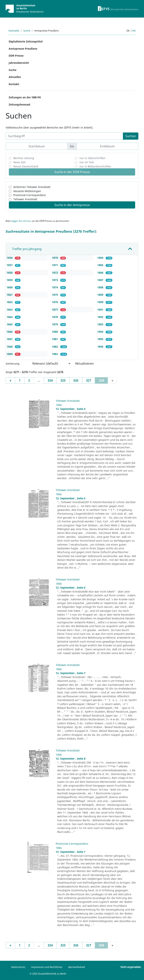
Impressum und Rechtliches (47, 967)
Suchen (131, 136)
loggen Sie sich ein (21, 221)
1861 (10, 295)
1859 (10, 280)
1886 (101, 273)
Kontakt (14, 84)
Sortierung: (13, 364)
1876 (55, 302)
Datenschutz (18, 967)
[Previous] (10, 380)
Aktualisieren (84, 363)
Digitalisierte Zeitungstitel (26, 41)
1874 (55, 287)
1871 (55, 265)
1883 (55, 354)
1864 (10, 317)
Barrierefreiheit (77, 967)
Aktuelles (15, 77)
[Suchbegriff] (64, 136)
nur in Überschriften (92, 158)
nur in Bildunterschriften (95, 166)
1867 (10, 339)
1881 (55, 339)
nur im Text (87, 162)
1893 (101, 324)
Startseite (14, 31)
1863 (10, 310)
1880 (55, 332)
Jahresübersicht (19, 63)
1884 (101, 258)
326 (76, 380)
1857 (10, 265)
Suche (27, 31)
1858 (10, 273)
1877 (55, 310)
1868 (10, 347)
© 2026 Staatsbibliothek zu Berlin (48, 974)
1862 (10, 302)
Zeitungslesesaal (19, 104)
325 (63, 380)
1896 (101, 347)
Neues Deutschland (26, 166)
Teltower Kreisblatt (25, 199)
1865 (10, 324)
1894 (101, 332)
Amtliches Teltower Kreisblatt (32, 187)
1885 (101, 265)
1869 (10, 354)
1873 (55, 280)
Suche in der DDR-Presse (72, 172)
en (134, 31)
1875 (55, 295)
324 (50, 380)
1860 (10, 287)
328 (103, 380)
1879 (55, 324)
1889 (101, 295)
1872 (55, 273)
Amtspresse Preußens (23, 49)
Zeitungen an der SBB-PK (25, 97)
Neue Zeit (19, 162)
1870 (55, 258)
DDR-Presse (16, 56)
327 (89, 380)
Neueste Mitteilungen (27, 191)
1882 (55, 347)
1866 (10, 332)
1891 (101, 310)
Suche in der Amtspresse (72, 205)
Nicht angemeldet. (131, 967)
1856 (10, 258)
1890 (101, 302)
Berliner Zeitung (24, 158)
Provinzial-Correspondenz (30, 195)
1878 (55, 317)
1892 (101, 317)
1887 (101, 280)
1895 (101, 339)
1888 (101, 287)
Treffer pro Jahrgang (27, 249)
